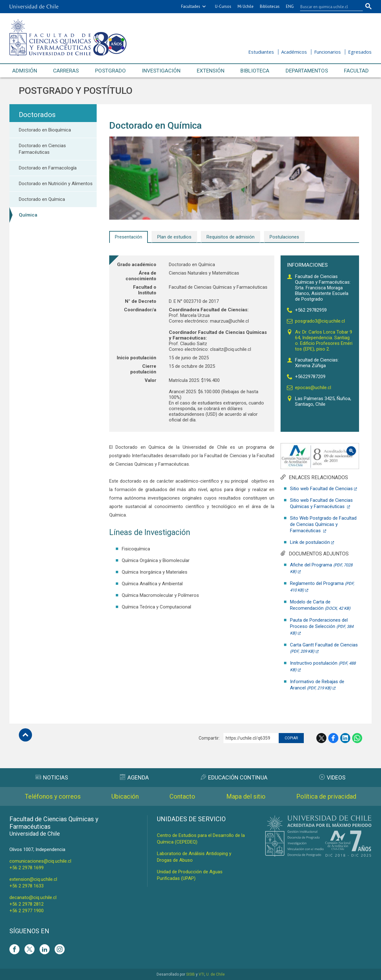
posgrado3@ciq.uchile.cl (320, 321)
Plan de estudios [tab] (174, 237)
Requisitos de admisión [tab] (231, 237)
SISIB (190, 974)
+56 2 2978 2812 (27, 904)
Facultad (356, 71)
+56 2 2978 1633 (27, 886)
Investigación (161, 71)
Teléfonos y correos (53, 796)
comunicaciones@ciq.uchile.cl (40, 861)
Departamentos (307, 71)
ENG (290, 6)
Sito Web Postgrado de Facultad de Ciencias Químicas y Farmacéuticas (323, 524)
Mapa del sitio (246, 796)
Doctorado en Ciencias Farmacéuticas (42, 149)
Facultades (191, 6)
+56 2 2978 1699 (27, 868)
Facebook (333, 738)
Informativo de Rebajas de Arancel (317, 685)
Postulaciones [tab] (284, 237)
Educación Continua (234, 777)
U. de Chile (215, 974)
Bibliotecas (270, 6)
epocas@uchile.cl (313, 388)
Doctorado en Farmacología (48, 168)
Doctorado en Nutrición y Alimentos (56, 184)
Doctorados (37, 115)
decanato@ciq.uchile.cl (33, 897)
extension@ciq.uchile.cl (33, 879)
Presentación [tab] (129, 237)
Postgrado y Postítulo (76, 91)
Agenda (134, 777)
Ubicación (125, 796)
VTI (201, 974)
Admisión (25, 71)
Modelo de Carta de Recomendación (320, 605)
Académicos (294, 52)
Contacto (182, 796)
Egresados (360, 52)
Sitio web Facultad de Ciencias (321, 489)
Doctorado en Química (42, 199)
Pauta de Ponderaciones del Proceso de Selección (322, 626)
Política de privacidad (326, 796)
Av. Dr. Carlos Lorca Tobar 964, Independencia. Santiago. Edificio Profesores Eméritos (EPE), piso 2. (324, 340)
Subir (25, 735)
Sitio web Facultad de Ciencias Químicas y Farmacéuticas (321, 503)
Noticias (52, 777)
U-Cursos (223, 6)
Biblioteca (255, 71)
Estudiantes (261, 52)
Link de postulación (310, 542)
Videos (332, 777)
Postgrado (110, 71)
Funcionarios (327, 52)
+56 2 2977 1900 (27, 911)
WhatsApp (357, 738)
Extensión (211, 71)
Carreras (66, 71)
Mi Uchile (246, 6)
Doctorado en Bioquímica (45, 130)
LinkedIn (345, 738)
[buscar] (328, 7)
